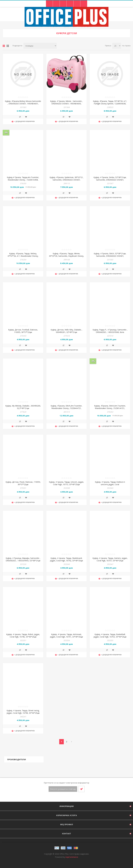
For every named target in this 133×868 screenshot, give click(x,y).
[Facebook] (63, 797)
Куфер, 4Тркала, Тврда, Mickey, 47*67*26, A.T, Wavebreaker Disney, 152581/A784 (23, 256)
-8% (6, 133)
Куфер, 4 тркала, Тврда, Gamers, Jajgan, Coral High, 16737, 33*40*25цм (110, 559)
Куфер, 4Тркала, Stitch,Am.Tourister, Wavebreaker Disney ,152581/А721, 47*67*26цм (110, 408)
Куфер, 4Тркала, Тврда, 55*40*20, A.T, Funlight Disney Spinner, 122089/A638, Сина (110, 104)
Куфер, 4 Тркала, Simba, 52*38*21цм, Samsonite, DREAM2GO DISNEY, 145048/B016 (110, 180)
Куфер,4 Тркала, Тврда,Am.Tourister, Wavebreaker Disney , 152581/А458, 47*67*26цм (23, 180)
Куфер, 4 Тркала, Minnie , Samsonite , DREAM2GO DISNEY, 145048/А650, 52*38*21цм (66, 104)
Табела (4, 46)
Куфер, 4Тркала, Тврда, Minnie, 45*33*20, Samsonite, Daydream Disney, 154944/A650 (66, 256)
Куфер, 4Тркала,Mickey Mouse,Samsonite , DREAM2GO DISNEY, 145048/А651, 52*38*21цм (23, 104)
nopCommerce (72, 857)
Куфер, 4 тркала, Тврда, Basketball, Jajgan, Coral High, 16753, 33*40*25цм (110, 636)
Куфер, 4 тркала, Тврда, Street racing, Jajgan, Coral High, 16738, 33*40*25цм (23, 712)
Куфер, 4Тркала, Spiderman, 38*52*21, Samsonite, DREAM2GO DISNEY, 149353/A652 (66, 180)
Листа (8, 46)
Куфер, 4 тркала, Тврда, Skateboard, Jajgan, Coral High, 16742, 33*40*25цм (66, 559)
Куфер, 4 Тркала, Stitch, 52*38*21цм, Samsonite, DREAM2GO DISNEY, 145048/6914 (110, 256)
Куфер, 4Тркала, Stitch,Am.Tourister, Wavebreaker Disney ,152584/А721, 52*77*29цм (66, 408)
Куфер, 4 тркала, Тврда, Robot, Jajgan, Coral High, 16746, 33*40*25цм (23, 636)
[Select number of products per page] (117, 46)
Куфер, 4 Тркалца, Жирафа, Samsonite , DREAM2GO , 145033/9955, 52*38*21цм (23, 559)
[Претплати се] (63, 789)
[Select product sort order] (40, 46)
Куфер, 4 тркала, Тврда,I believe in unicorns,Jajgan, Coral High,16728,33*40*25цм (110, 484)
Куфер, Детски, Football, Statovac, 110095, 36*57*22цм (23, 331)
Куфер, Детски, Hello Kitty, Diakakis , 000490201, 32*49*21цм (66, 331)
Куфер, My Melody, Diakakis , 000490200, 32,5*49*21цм (23, 407)
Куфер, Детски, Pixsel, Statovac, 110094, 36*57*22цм (23, 483)
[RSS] (70, 797)
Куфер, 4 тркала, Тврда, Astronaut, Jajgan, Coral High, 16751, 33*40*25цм (66, 636)
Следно (72, 742)
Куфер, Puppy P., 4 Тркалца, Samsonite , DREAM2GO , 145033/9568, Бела (110, 331)
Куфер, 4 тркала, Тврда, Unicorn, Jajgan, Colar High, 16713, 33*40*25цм (66, 483)
